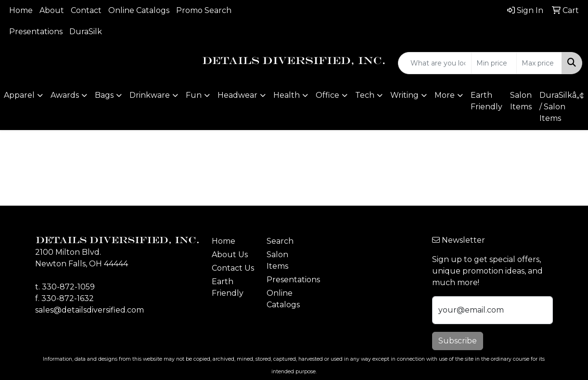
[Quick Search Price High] (539, 63)
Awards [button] (65, 95)
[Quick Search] (435, 63)
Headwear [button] (237, 95)
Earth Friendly (486, 101)
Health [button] (287, 95)
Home (21, 10)
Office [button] (327, 95)
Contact (86, 10)
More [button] (445, 95)
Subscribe (458, 341)
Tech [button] (365, 95)
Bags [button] (104, 95)
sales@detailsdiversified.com (89, 310)
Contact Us (233, 268)
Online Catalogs (139, 10)
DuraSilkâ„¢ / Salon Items (562, 107)
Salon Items (521, 101)
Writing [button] (404, 95)
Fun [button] (194, 95)
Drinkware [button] (150, 95)
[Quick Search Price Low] (494, 63)
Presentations (36, 32)
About (52, 10)
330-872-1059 (68, 287)
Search (280, 241)
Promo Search (204, 10)
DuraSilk (86, 32)
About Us (230, 255)
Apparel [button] (19, 95)
